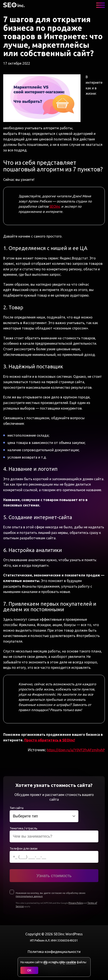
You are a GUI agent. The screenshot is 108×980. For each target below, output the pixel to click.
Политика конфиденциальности (54, 952)
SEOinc (55, 206)
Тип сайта (17, 808)
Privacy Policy (76, 903)
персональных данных (29, 896)
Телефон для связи (24, 849)
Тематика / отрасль (24, 828)
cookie (71, 962)
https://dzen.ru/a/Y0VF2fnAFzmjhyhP (76, 750)
